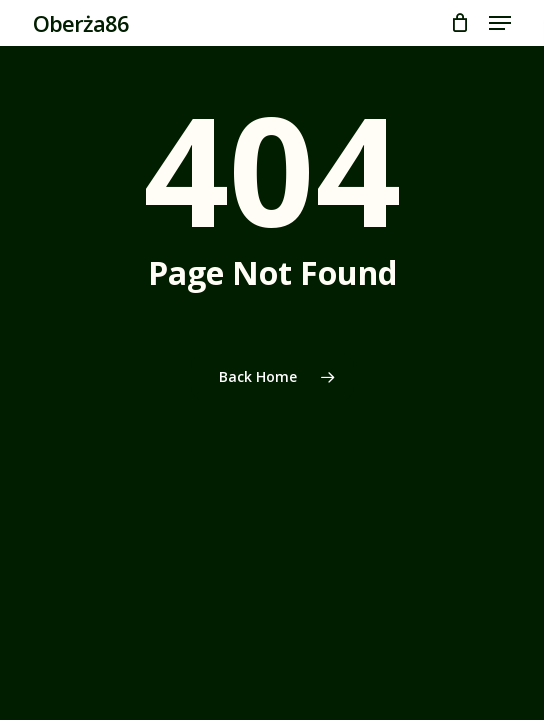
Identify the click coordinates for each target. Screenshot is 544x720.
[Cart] (459, 23)
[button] (500, 23)
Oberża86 (81, 23)
